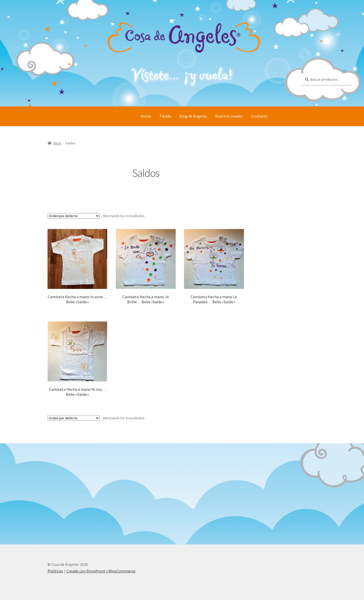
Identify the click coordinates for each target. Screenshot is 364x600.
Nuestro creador (229, 116)
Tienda (165, 116)
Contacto (259, 116)
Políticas (55, 571)
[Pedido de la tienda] (74, 216)
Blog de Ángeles (193, 116)
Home (146, 116)
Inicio (58, 143)
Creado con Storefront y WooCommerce (101, 571)
